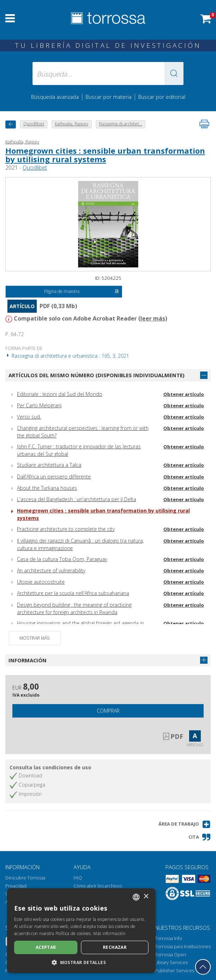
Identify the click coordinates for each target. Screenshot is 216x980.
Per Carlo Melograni (39, 405)
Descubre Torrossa (25, 878)
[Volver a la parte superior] (203, 967)
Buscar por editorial (162, 97)
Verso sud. (29, 417)
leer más (153, 318)
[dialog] (81, 931)
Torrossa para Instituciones (183, 947)
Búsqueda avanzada (55, 97)
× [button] (146, 897)
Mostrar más (35, 638)
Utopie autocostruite (41, 582)
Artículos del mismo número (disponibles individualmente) (97, 375)
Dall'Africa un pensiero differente (54, 477)
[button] (174, 73)
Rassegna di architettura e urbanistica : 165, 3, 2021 (67, 356)
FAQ (78, 878)
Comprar (108, 711)
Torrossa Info (168, 938)
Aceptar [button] (46, 947)
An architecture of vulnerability (51, 570)
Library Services (171, 962)
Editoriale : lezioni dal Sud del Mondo (60, 394)
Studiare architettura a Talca (49, 465)
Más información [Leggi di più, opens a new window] (109, 933)
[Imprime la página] (204, 124)
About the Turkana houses (47, 488)
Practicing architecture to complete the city (66, 529)
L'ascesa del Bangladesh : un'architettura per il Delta (77, 499)
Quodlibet (35, 168)
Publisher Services (174, 971)
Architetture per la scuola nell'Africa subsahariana (73, 593)
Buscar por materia (109, 97)
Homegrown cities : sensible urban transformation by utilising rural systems (105, 155)
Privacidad (16, 886)
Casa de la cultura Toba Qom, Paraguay (62, 559)
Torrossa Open (170, 955)
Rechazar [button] (115, 947)
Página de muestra (82, 292)
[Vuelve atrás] (11, 124)
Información (28, 660)
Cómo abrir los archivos (98, 886)
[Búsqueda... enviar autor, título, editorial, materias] (108, 73)
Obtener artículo (184, 394)
